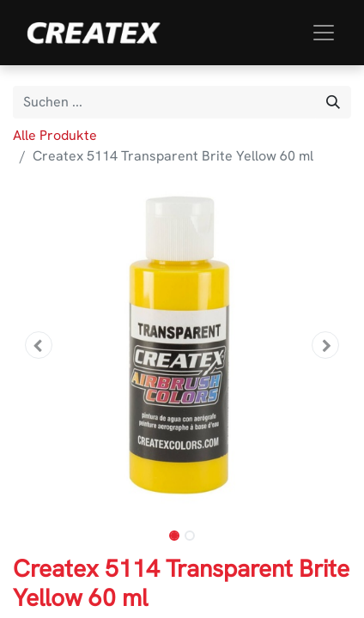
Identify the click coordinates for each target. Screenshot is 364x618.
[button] (38, 345)
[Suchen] (333, 102)
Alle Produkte (55, 135)
